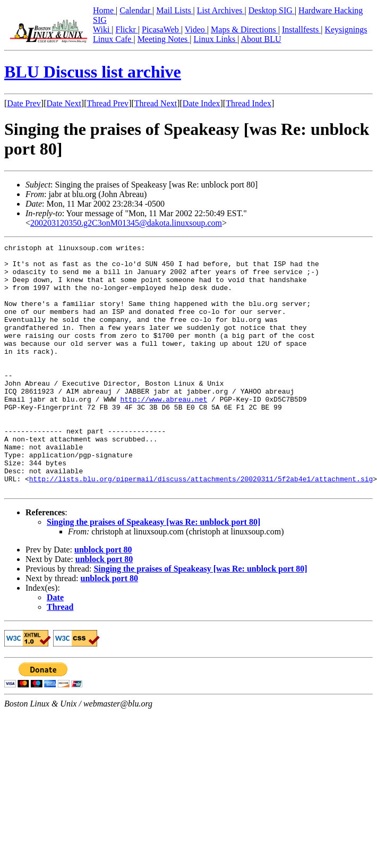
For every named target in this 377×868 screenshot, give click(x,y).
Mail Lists (174, 10)
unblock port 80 (103, 599)
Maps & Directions (245, 29)
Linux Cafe (113, 39)
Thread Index (249, 103)
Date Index (202, 103)
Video (196, 29)
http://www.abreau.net (164, 431)
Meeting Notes (164, 39)
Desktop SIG (272, 10)
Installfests (301, 29)
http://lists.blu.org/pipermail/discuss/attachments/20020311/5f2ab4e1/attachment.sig (201, 526)
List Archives (221, 10)
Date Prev (24, 103)
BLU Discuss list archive (93, 72)
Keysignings (346, 29)
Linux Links (215, 39)
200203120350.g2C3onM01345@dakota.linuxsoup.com (126, 223)
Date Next (64, 103)
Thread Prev (108, 103)
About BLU (261, 39)
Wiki (102, 29)
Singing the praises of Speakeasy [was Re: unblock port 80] (153, 571)
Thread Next (156, 103)
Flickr (127, 29)
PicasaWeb (161, 29)
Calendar (136, 10)
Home (104, 10)
